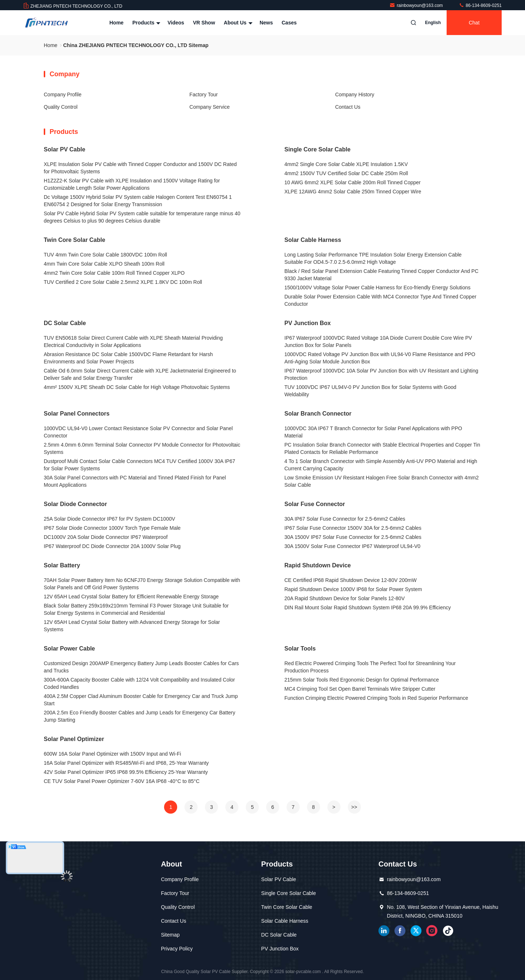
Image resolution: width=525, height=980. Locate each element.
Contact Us (348, 107)
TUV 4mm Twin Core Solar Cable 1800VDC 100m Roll (105, 255)
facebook (400, 931)
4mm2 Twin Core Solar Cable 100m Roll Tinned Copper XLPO (114, 273)
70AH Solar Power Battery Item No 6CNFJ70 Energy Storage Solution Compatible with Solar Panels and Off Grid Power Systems (142, 584)
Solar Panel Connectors (77, 414)
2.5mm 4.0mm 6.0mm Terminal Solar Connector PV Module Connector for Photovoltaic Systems (142, 448)
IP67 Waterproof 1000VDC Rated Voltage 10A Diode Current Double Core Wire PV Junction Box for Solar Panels (378, 342)
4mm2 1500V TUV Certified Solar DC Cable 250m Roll (346, 173)
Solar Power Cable (69, 649)
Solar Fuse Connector (315, 504)
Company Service (210, 107)
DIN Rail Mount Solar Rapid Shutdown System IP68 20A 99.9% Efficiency (368, 607)
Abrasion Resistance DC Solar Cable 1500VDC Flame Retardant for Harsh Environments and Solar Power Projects (128, 358)
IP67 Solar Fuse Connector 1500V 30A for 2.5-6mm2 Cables (353, 528)
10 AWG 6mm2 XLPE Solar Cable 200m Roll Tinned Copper (353, 182)
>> (354, 807)
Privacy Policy (177, 949)
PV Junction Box (308, 323)
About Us (237, 23)
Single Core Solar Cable (317, 149)
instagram (432, 931)
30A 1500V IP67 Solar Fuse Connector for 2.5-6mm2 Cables (353, 537)
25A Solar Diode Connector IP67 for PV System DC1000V (109, 519)
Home (116, 23)
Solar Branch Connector (318, 414)
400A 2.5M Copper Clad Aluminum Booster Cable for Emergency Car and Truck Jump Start (141, 700)
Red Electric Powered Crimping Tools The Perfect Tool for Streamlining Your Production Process (370, 667)
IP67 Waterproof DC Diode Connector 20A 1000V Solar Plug (112, 546)
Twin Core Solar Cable (75, 240)
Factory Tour (204, 94)
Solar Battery (62, 565)
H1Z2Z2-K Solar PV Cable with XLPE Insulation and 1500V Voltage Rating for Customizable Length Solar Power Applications (132, 184)
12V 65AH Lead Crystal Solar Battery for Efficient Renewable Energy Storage (131, 597)
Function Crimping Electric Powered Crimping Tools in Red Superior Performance (376, 698)
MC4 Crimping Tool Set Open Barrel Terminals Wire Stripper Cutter (360, 689)
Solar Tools (300, 649)
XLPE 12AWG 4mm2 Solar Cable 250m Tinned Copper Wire (353, 192)
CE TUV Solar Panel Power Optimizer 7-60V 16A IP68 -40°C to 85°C (122, 781)
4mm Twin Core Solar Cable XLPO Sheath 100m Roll (104, 264)
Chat (474, 23)
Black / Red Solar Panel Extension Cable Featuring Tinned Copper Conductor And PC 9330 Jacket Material (381, 275)
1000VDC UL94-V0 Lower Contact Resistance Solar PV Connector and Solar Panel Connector (138, 432)
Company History (355, 94)
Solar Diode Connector (75, 504)
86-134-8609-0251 (480, 5)
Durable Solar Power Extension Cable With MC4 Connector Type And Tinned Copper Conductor (380, 300)
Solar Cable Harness (313, 240)
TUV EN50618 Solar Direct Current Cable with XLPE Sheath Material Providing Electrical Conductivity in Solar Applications (133, 342)
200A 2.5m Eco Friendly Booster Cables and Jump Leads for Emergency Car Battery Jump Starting (139, 716)
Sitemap (170, 935)
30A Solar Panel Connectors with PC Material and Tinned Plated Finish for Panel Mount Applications (135, 481)
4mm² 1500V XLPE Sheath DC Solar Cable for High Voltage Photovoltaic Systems (137, 387)
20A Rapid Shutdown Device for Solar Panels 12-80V (345, 598)
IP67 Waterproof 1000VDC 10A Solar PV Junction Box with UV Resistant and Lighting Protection (381, 374)
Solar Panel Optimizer (74, 739)
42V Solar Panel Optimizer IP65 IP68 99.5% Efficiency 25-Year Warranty (126, 772)
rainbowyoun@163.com (417, 5)
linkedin (384, 931)
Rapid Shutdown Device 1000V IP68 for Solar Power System (353, 589)
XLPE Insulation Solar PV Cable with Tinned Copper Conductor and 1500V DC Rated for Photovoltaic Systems (140, 168)
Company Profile (63, 94)
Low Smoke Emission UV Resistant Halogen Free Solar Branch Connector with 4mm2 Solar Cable (382, 481)
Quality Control (61, 107)
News (266, 23)
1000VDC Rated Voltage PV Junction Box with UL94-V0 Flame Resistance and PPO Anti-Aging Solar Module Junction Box (380, 358)
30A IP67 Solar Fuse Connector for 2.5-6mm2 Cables (345, 519)
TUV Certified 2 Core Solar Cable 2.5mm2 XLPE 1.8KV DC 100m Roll (123, 282)
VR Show (204, 23)
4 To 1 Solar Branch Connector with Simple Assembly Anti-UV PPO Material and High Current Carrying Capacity (381, 465)
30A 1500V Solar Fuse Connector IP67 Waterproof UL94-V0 (352, 546)
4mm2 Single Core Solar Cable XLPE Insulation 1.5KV (346, 164)
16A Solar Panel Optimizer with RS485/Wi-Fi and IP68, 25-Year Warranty (126, 763)
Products (146, 23)
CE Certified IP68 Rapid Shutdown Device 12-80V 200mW (351, 580)
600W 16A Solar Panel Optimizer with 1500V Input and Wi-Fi (112, 754)
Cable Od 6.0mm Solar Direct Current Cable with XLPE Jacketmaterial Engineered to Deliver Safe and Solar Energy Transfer (140, 374)
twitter (416, 931)
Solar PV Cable (65, 149)
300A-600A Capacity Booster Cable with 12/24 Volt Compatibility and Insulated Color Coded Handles (139, 683)
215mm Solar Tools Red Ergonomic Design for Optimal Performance (362, 680)
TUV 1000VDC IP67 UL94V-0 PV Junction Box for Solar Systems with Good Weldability (370, 391)
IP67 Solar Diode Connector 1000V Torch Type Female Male (112, 528)
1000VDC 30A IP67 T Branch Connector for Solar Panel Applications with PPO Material (373, 432)
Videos (176, 23)
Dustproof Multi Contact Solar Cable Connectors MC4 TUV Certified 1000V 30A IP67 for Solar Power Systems (139, 465)
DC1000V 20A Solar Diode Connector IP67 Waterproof (106, 537)
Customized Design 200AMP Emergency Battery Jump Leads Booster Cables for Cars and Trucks (141, 667)
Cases (289, 23)
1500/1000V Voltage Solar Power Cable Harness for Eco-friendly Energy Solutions (378, 288)
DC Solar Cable (65, 323)
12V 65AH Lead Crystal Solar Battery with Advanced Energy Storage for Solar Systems (132, 626)
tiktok (448, 931)
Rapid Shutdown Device (318, 565)
